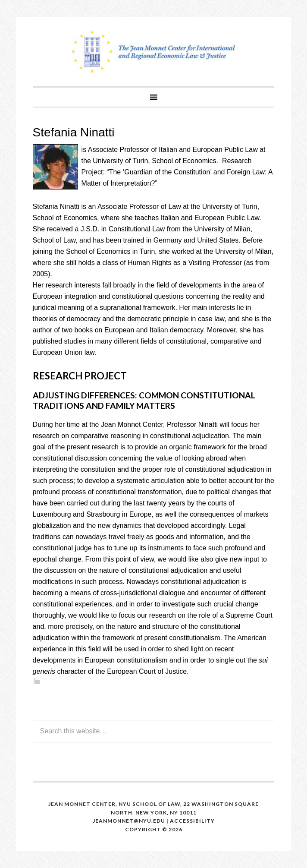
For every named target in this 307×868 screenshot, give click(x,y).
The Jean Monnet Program (153, 52)
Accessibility (192, 821)
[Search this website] (154, 731)
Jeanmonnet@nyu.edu (129, 821)
